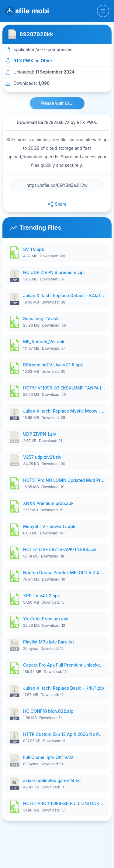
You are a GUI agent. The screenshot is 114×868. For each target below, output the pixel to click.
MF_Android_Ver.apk (44, 342)
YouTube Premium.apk (46, 619)
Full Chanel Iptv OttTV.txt (48, 757)
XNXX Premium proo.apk (48, 503)
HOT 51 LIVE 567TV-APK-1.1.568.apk (60, 549)
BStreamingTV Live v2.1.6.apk (53, 365)
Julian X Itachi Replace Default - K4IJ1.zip (64, 295)
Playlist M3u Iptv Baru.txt (48, 642)
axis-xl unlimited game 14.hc (52, 780)
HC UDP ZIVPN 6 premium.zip (53, 272)
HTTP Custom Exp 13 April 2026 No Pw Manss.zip (64, 734)
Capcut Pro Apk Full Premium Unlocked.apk (64, 665)
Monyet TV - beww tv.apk (49, 526)
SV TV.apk (34, 249)
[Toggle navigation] (103, 11)
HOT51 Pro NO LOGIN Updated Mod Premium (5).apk (64, 480)
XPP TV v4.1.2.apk (41, 596)
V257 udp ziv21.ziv (42, 457)
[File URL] (57, 185)
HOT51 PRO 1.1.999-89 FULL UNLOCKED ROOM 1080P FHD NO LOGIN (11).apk (64, 803)
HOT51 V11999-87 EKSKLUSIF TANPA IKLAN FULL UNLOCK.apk (64, 388)
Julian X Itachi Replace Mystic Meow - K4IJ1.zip (64, 411)
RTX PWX (23, 61)
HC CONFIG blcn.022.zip (48, 711)
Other (47, 61)
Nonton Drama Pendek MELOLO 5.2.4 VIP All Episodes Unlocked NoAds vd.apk (64, 573)
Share (57, 204)
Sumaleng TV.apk (41, 319)
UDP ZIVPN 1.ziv (40, 434)
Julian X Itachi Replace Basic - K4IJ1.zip (64, 688)
